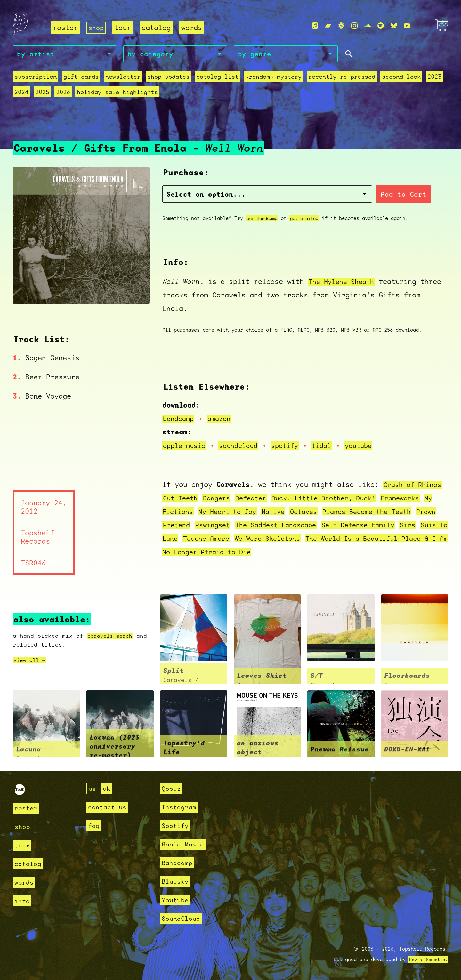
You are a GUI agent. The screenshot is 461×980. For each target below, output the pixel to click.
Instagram (180, 807)
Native (295, 512)
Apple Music (185, 844)
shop (97, 27)
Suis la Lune (210, 539)
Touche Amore (265, 539)
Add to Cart (337, 195)
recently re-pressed (342, 78)
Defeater (257, 499)
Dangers (220, 499)
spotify (292, 446)
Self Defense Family (399, 526)
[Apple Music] (315, 26)
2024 (21, 93)
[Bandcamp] (328, 26)
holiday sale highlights (117, 93)
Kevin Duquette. (426, 960)
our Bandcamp (264, 219)
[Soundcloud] (368, 26)
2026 (63, 93)
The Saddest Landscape (310, 526)
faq (94, 826)
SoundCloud (182, 918)
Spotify (176, 826)
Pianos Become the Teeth (395, 512)
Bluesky (176, 881)
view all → (31, 661)
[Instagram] (354, 26)
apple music (186, 446)
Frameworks (418, 499)
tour (124, 27)
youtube (370, 446)
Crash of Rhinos (415, 485)
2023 (434, 78)
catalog (157, 27)
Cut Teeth (182, 499)
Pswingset (243, 526)
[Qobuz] (341, 26)
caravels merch (112, 637)
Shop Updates (168, 78)
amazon (222, 419)
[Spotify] (381, 26)
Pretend (204, 526)
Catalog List (217, 78)
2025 (42, 93)
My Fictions (186, 512)
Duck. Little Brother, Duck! (335, 499)
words (193, 27)
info (23, 901)
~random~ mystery (273, 78)
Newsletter (123, 78)
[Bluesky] (394, 26)
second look (401, 78)
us (93, 788)
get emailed (310, 219)
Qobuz (172, 788)
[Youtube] (407, 26)
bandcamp (180, 419)
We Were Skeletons (331, 539)
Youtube (176, 900)
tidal (331, 446)
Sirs (171, 539)
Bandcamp (178, 863)
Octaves (327, 512)
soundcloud (243, 446)
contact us (109, 807)
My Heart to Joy (245, 512)
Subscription (36, 78)
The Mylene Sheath (344, 282)
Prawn (173, 526)
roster (65, 27)
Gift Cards (81, 78)
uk (108, 788)
